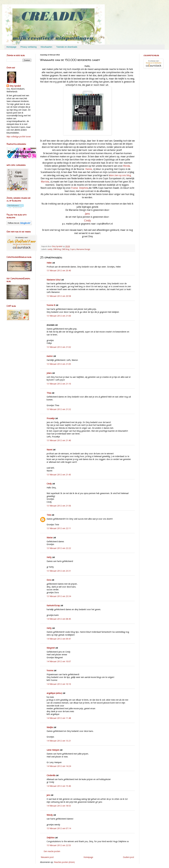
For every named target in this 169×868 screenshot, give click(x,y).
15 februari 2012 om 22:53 (59, 845)
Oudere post (128, 857)
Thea (49, 393)
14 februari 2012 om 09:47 (59, 639)
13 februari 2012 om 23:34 (59, 596)
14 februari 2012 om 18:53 (59, 806)
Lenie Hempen (53, 750)
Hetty (49, 557)
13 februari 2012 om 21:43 (59, 475)
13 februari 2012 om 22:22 (59, 548)
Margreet (51, 648)
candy (50, 249)
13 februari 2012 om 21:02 (59, 347)
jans (48, 795)
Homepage (11, 47)
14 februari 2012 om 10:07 (59, 661)
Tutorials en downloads (67, 47)
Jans (87, 214)
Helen (49, 263)
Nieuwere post (47, 857)
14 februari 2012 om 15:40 (59, 786)
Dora (49, 580)
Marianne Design (83, 249)
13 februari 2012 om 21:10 (59, 384)
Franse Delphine (79, 188)
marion (50, 356)
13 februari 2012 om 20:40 (59, 271)
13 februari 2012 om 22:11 (59, 528)
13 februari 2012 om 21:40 (59, 440)
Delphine (51, 838)
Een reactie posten (52, 851)
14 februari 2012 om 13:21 (59, 741)
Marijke (50, 727)
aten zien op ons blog (120, 175)
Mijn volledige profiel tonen (19, 137)
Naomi (49, 450)
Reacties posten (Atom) (64, 862)
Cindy (87, 221)
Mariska (45, 182)
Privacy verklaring (29, 47)
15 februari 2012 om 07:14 (59, 828)
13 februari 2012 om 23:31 (59, 571)
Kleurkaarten (46, 47)
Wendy (50, 815)
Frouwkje (51, 418)
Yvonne (50, 671)
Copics (73, 249)
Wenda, (127, 166)
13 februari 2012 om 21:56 (59, 506)
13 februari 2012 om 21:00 (59, 316)
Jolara (49, 373)
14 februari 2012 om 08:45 (59, 619)
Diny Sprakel (15, 86)
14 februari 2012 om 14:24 (59, 766)
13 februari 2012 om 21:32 (59, 409)
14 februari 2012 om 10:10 (59, 684)
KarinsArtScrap (53, 605)
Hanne (88, 169)
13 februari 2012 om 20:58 (59, 296)
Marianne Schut (54, 280)
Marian (50, 538)
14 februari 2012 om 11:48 (59, 718)
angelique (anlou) (54, 693)
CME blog (65, 249)
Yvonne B (51, 305)
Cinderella (51, 775)
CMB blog (57, 249)
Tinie (49, 515)
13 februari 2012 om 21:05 (59, 364)
